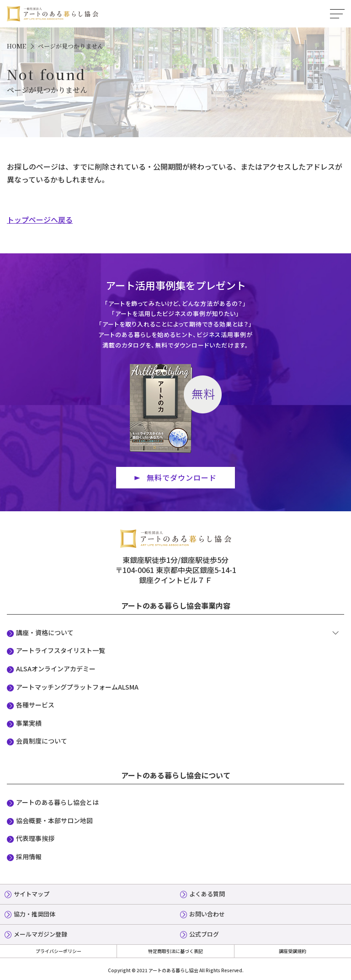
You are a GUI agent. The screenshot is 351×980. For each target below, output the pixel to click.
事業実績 (29, 723)
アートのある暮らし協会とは (57, 802)
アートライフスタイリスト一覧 (61, 650)
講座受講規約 (292, 951)
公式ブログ (204, 934)
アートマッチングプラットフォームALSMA (77, 687)
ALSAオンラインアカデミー (56, 669)
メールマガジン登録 (40, 934)
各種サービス (35, 705)
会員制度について (42, 741)
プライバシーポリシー (58, 951)
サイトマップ (32, 894)
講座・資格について (45, 632)
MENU (337, 14)
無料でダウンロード (182, 477)
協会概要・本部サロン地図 (54, 820)
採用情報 (29, 857)
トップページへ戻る (40, 220)
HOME (16, 46)
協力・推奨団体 (35, 914)
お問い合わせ (207, 914)
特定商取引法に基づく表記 (175, 951)
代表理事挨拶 (35, 838)
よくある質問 (207, 894)
